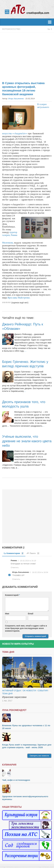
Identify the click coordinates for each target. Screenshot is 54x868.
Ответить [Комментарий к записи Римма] (15, 567)
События (43, 691)
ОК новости (29, 691)
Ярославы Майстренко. (19, 298)
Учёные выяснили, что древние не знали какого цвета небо (27, 441)
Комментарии (14, 553)
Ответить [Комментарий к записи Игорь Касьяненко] (16, 579)
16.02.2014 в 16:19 (28, 561)
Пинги (33, 553)
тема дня (7, 694)
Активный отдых (12, 691)
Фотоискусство (11, 29)
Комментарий (12, 595)
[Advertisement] (27, 55)
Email (31, 614)
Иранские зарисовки (14, 697)
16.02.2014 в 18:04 (40, 572)
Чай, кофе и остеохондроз (16, 780)
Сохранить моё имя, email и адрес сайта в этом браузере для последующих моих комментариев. (26, 628)
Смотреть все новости (39, 756)
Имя (7, 614)
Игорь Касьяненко (16, 99)
